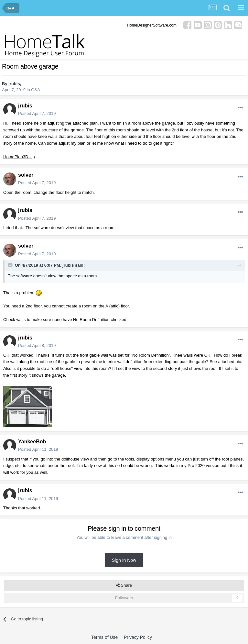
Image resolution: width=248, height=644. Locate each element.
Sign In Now (124, 560)
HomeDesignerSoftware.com (152, 25)
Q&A (35, 90)
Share (124, 585)
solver (26, 175)
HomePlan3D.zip (19, 157)
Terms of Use (104, 637)
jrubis (14, 84)
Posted (37, 113)
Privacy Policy (138, 637)
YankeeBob (32, 442)
